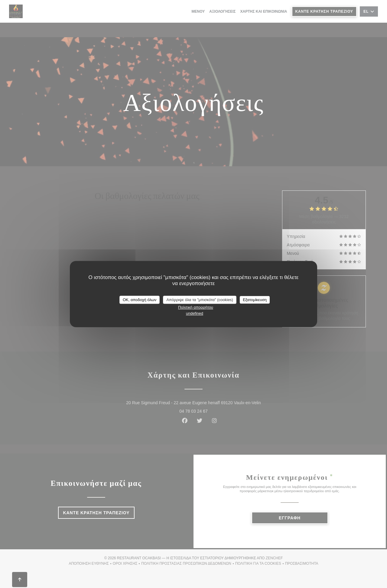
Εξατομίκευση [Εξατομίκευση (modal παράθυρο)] (255, 300)
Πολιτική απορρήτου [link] (196, 307)
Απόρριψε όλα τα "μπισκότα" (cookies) (200, 300)
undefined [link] (195, 313)
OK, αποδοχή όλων (140, 300)
